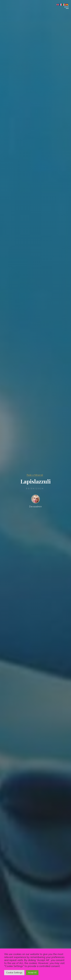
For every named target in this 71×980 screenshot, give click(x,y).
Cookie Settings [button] (14, 973)
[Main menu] (66, 7)
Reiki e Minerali (35, 475)
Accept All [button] (32, 973)
